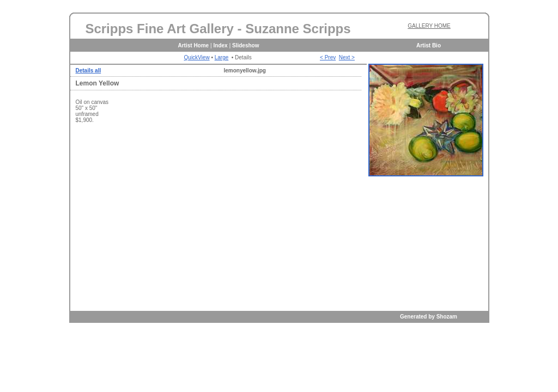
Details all (89, 71)
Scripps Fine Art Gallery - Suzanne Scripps (218, 29)
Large (222, 57)
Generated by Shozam (429, 317)
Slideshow (245, 45)
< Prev (328, 57)
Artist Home (194, 45)
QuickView (197, 57)
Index (221, 45)
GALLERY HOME (429, 26)
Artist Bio (429, 45)
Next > (347, 57)
